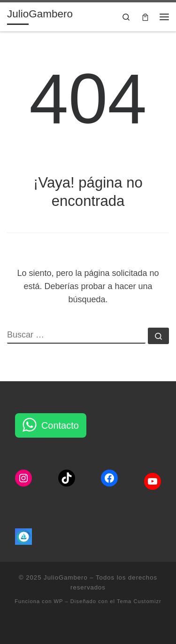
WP (59, 601)
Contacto (60, 425)
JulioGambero (66, 577)
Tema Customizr (139, 601)
